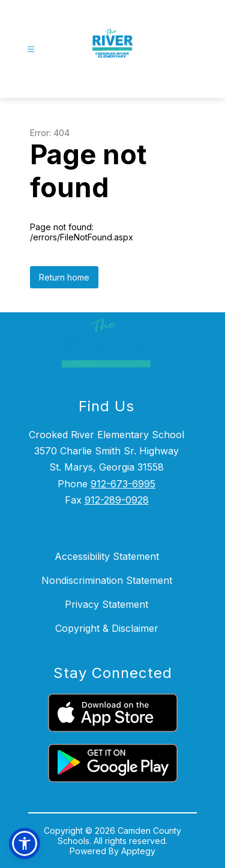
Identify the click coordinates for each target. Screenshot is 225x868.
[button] (25, 843)
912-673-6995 (123, 484)
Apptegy (138, 851)
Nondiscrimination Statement (107, 580)
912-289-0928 (117, 500)
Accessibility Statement (107, 556)
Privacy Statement (106, 604)
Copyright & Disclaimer (107, 628)
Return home (64, 277)
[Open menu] (31, 49)
